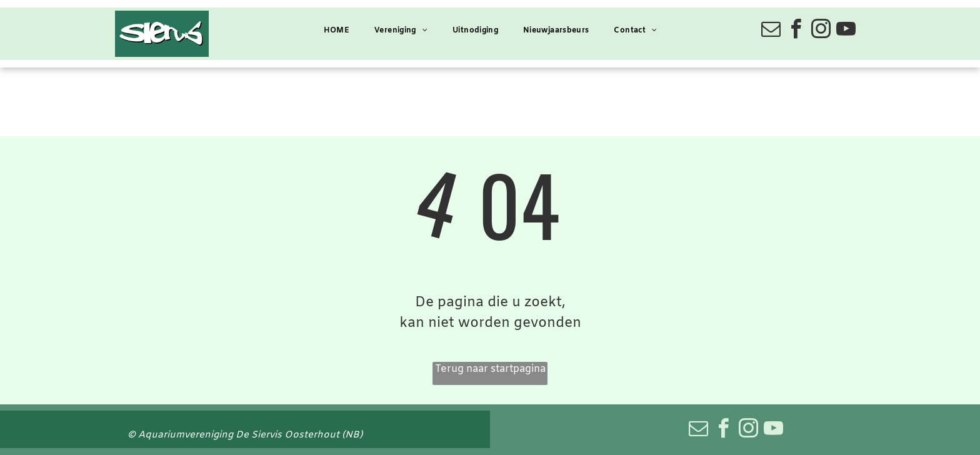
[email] (771, 31)
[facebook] (796, 31)
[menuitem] (337, 31)
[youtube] (846, 31)
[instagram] (821, 31)
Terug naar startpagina (490, 369)
